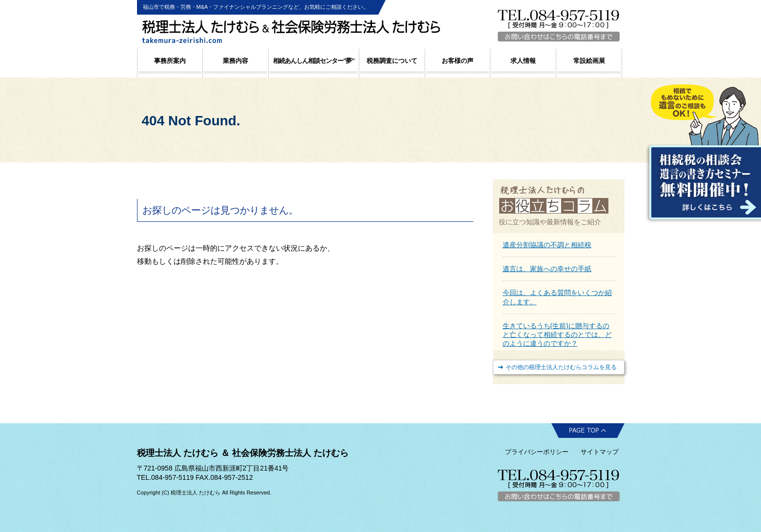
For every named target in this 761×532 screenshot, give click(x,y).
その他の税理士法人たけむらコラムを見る (561, 367)
